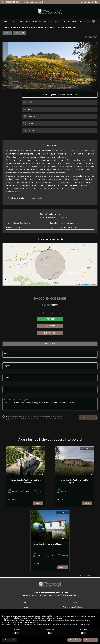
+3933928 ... (50, 319)
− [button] (5, 283)
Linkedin (28, 131)
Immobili (26, 607)
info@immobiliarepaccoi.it (50, 313)
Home (26, 603)
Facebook (29, 117)
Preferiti (31, 103)
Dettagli (38, 503)
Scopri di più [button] (9, 640)
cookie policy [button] (60, 618)
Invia (83, 418)
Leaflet (76, 285)
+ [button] (5, 279)
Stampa (28, 109)
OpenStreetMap (87, 285)
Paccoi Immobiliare (50, 299)
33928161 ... (50, 326)
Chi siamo (73, 603)
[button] (97, 613)
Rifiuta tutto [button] (74, 640)
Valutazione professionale (73, 607)
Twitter (28, 124)
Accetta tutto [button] (90, 640)
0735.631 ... (50, 333)
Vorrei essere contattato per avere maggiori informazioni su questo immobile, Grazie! (50, 404)
